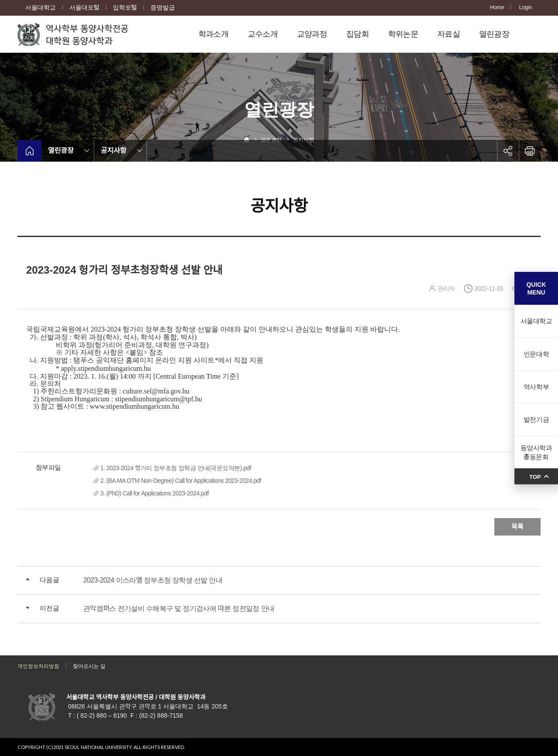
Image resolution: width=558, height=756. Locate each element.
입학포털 (125, 7)
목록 (517, 527)
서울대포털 (84, 7)
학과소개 (213, 34)
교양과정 (312, 34)
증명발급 (163, 7)
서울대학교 (41, 7)
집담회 (357, 34)
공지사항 (114, 151)
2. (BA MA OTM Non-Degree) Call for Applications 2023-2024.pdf (181, 481)
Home (497, 7)
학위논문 (403, 34)
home (29, 151)
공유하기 (508, 151)
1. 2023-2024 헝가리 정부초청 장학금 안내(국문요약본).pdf (176, 468)
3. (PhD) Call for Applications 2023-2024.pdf (155, 493)
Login (526, 7)
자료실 (449, 34)
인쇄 (530, 151)
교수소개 (263, 34)
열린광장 (494, 34)
